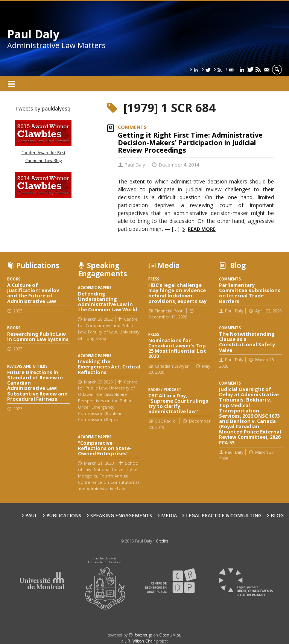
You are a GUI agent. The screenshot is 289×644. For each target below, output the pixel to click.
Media (169, 516)
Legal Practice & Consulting (224, 516)
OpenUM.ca (170, 635)
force (144, 635)
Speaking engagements (121, 516)
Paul (31, 516)
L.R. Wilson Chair (140, 641)
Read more (202, 229)
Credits (162, 541)
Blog (277, 516)
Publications (64, 516)
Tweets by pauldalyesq (43, 108)
